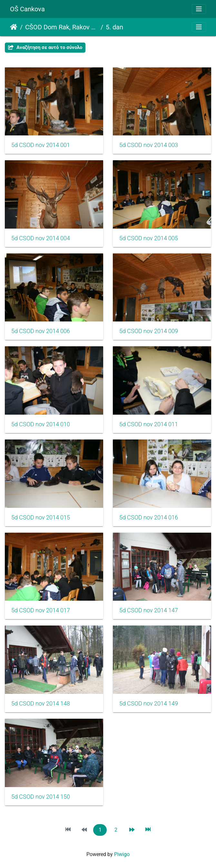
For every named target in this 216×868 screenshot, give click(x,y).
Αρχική (14, 27)
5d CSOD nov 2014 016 (149, 518)
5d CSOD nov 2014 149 (149, 704)
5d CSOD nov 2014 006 (41, 331)
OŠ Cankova (27, 9)
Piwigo (122, 854)
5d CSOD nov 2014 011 (149, 424)
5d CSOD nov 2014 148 (41, 704)
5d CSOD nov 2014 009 (149, 331)
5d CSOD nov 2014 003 (149, 145)
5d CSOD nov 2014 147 (149, 610)
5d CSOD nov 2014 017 (41, 610)
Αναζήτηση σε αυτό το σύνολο (45, 47)
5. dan (114, 27)
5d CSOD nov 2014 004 (41, 238)
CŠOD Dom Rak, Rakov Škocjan (62, 27)
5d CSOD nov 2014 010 (41, 424)
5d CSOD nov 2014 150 (41, 797)
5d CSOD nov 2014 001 (41, 145)
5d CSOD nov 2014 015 (41, 518)
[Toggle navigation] (199, 9)
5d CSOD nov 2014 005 (149, 238)
